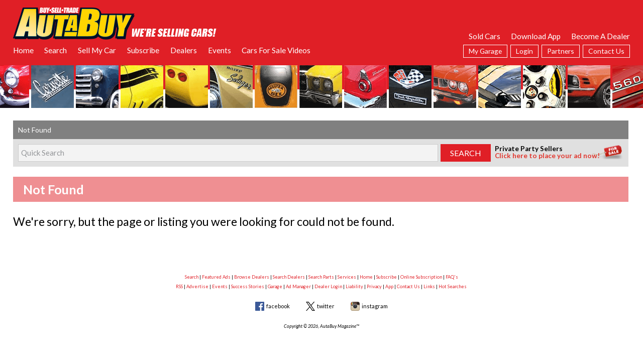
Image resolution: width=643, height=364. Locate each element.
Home (23, 50)
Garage (275, 286)
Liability (354, 286)
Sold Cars (485, 36)
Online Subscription (421, 277)
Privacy (374, 286)
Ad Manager (298, 286)
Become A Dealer (601, 36)
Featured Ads (216, 277)
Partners (561, 51)
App (389, 286)
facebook (278, 306)
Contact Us (606, 51)
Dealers (184, 50)
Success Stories (248, 286)
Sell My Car (97, 50)
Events (220, 50)
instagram (375, 306)
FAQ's (452, 277)
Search (56, 50)
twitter (326, 306)
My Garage (485, 51)
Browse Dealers (252, 277)
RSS (179, 286)
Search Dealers (289, 277)
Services (347, 277)
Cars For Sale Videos (276, 50)
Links (429, 286)
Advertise (197, 286)
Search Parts (321, 277)
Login (524, 51)
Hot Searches (453, 286)
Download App (536, 36)
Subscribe (143, 50)
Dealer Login (328, 286)
